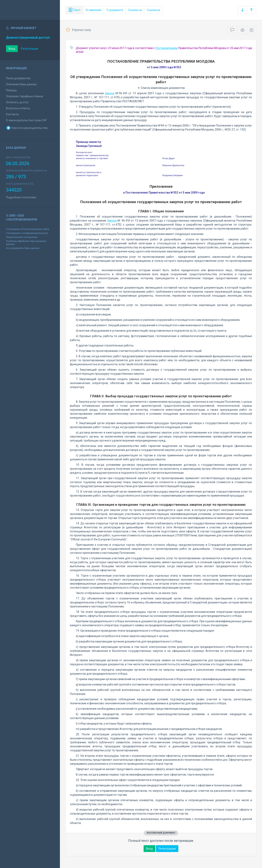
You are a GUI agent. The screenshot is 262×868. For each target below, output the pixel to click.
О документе (115, 10)
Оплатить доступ (17, 102)
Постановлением (166, 48)
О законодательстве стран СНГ (26, 120)
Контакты (12, 114)
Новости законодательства (27, 128)
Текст (74, 10)
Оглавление (93, 10)
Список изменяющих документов (161, 88)
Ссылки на (135, 10)
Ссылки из (153, 10)
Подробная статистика (21, 197)
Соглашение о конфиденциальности (27, 233)
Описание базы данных (21, 84)
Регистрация (30, 49)
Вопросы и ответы (18, 108)
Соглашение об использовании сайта (28, 229)
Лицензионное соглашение (22, 237)
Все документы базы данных (23, 248)
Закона (110, 93)
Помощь (11, 90)
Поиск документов (18, 78)
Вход (12, 49)
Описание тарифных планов (25, 96)
